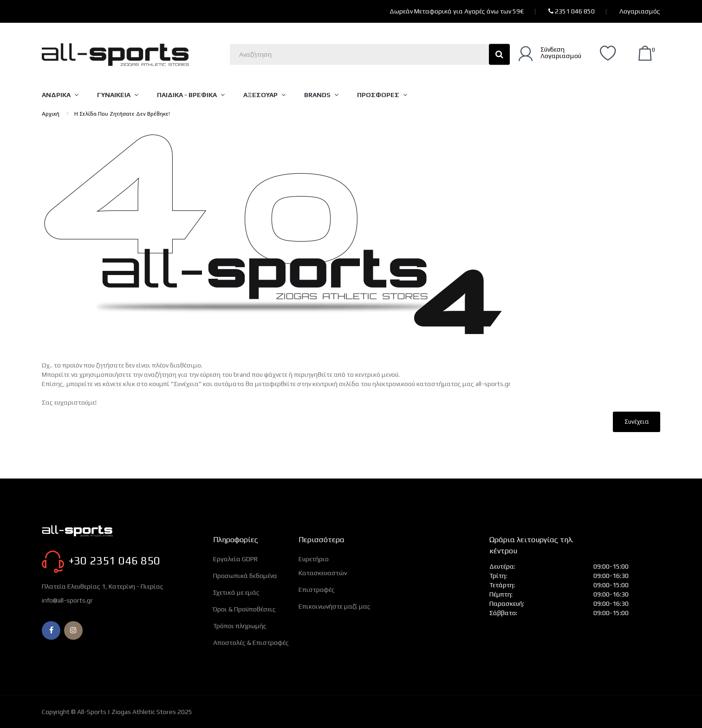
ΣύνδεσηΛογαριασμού (561, 52)
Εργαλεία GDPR (235, 559)
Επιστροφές (317, 590)
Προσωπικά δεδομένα (245, 576)
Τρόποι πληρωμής (240, 626)
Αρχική (51, 114)
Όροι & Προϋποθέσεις (244, 609)
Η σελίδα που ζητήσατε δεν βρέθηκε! (122, 114)
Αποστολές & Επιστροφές (251, 643)
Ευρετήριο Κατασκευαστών (323, 566)
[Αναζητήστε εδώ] (370, 54)
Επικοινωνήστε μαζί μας (335, 606)
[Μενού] (65, 95)
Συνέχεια (637, 422)
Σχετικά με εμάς (236, 592)
